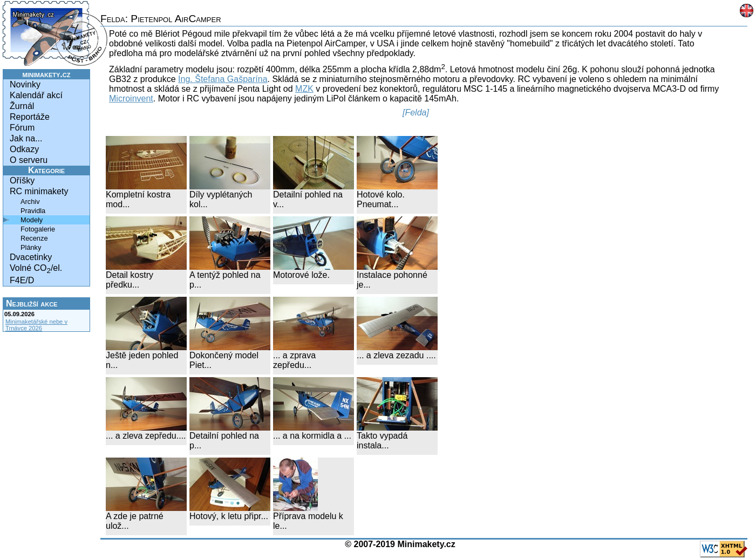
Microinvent (131, 98)
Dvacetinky (31, 257)
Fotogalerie (38, 229)
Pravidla (33, 211)
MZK (304, 89)
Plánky (31, 247)
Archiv (30, 202)
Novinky (25, 84)
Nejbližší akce (32, 304)
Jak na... (26, 138)
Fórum (22, 128)
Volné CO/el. (36, 269)
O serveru (29, 160)
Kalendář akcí (36, 95)
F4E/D (22, 280)
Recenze (34, 238)
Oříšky (22, 180)
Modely (32, 220)
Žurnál (22, 106)
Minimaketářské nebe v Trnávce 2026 (36, 325)
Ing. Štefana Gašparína (223, 79)
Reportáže (30, 117)
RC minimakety (39, 191)
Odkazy (24, 149)
